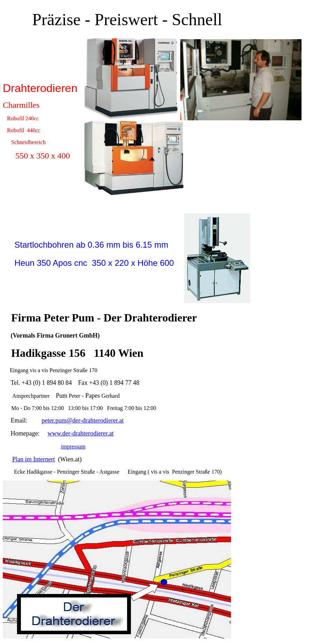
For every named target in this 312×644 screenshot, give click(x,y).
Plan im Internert (34, 459)
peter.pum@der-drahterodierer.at (83, 420)
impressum (73, 447)
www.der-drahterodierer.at (81, 433)
